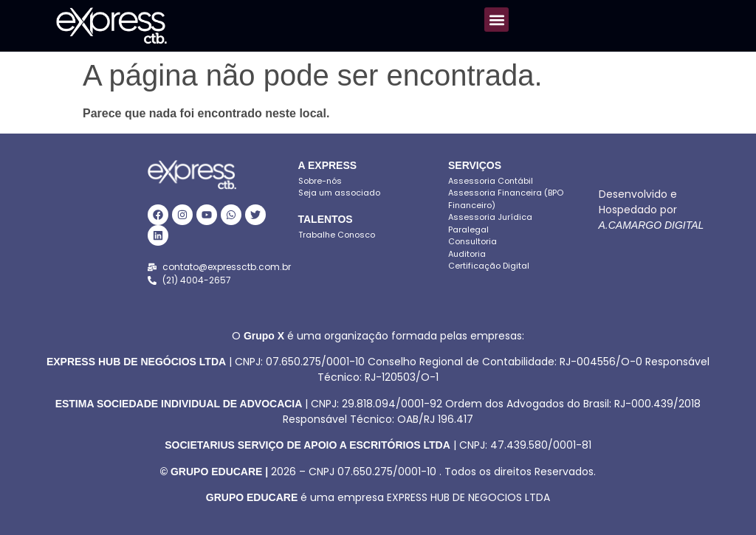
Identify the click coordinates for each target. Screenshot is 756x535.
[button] (496, 20)
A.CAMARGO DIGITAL (652, 225)
